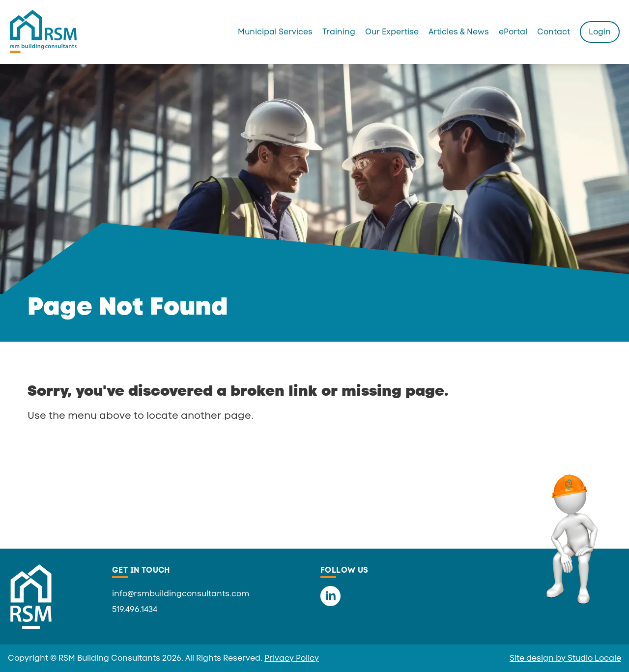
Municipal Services (275, 32)
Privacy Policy (292, 658)
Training (339, 32)
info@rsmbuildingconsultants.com (181, 594)
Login (600, 32)
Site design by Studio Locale (565, 658)
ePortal (513, 32)
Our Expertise (392, 32)
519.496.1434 (135, 609)
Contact (554, 32)
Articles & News (459, 32)
